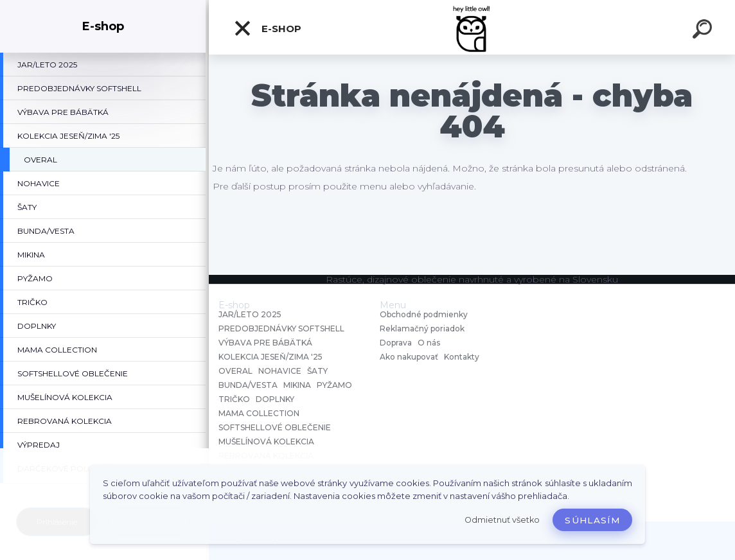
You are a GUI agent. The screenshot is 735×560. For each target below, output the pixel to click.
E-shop (267, 28)
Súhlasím (592, 520)
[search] (704, 31)
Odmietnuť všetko (502, 520)
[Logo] (472, 27)
